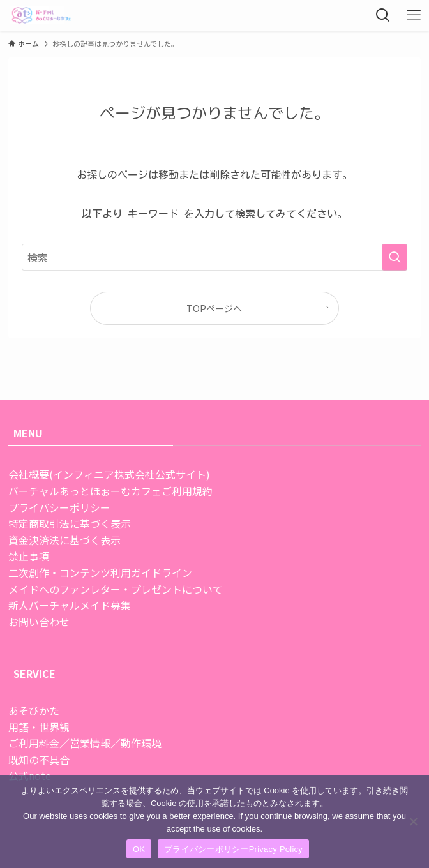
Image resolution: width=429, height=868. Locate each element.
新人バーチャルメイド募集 (70, 605)
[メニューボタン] (414, 15)
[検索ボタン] (383, 15)
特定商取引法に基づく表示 (70, 523)
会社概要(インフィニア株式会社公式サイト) (109, 474)
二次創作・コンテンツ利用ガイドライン (100, 572)
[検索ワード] (215, 257)
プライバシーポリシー (59, 507)
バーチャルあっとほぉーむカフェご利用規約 (110, 491)
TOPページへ (214, 308)
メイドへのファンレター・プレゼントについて (116, 589)
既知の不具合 (39, 759)
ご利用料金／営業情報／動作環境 (85, 743)
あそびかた (34, 710)
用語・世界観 (39, 727)
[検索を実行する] (395, 257)
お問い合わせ (39, 622)
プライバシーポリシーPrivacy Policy (233, 849)
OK (139, 849)
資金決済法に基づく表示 (64, 540)
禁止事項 (29, 556)
